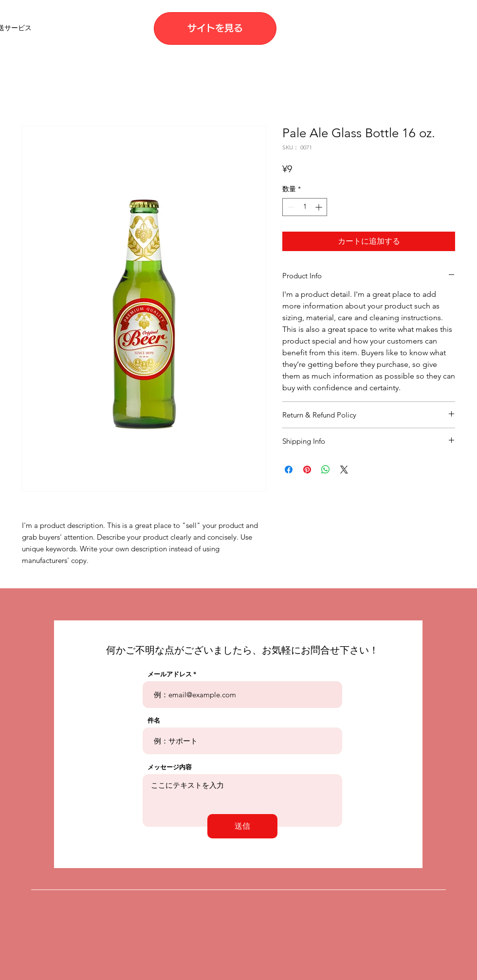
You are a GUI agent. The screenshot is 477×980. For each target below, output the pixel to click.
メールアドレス (170, 674)
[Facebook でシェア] (289, 470)
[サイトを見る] (215, 28)
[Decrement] (290, 207)
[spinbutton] (305, 207)
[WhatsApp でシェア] (326, 470)
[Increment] (320, 207)
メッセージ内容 (170, 767)
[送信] (242, 826)
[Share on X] (344, 470)
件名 (154, 720)
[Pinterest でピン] (307, 470)
